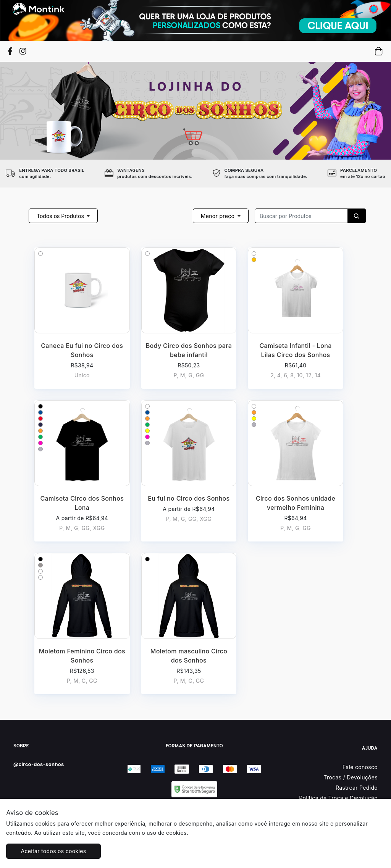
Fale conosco (360, 767)
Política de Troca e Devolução (338, 798)
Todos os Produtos (61, 216)
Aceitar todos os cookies (54, 851)
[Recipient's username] (301, 216)
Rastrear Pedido (357, 788)
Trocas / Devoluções (351, 777)
